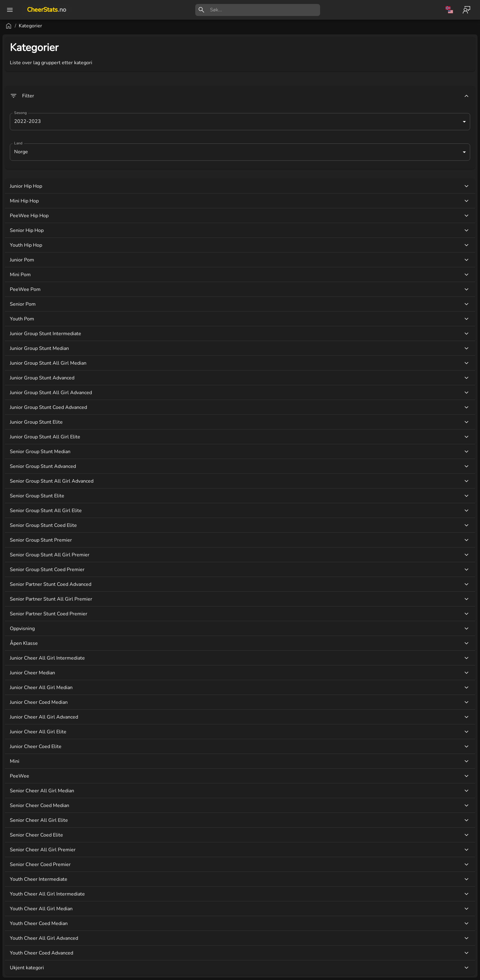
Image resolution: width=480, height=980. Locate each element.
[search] (265, 10)
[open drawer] (10, 10)
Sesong (94, 113)
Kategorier (104, 26)
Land (92, 143)
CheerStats (47, 10)
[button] (37, 933)
